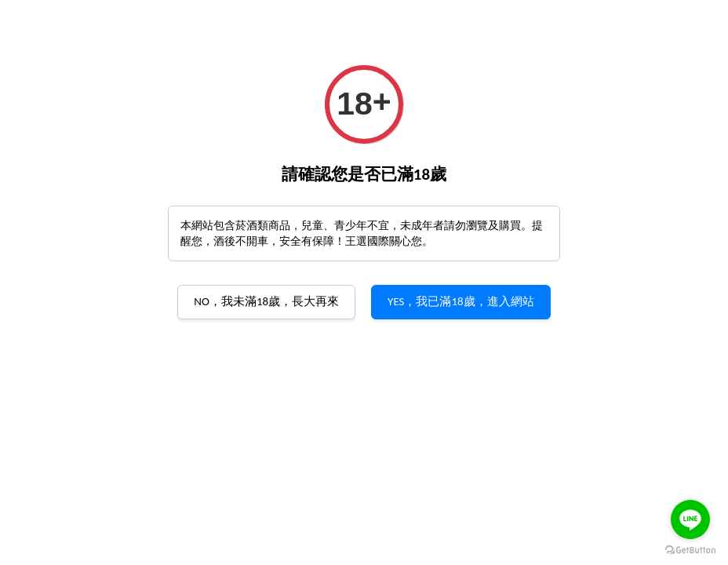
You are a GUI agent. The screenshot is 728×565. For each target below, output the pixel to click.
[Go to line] (690, 519)
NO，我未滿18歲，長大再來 (266, 301)
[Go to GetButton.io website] (690, 549)
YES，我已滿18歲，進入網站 (461, 301)
